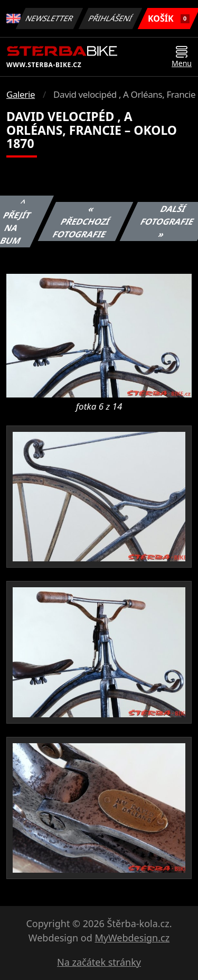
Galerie (21, 94)
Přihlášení (111, 18)
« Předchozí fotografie (81, 221)
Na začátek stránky (99, 962)
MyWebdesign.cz (132, 938)
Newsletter (50, 18)
